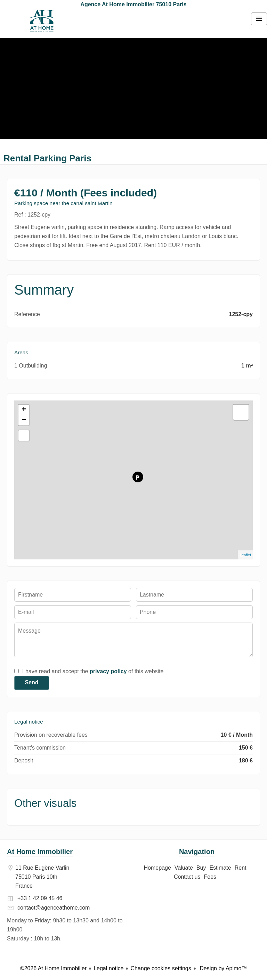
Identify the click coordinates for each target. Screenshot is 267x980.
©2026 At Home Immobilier (53, 968)
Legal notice (108, 968)
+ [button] (24, 410)
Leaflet (245, 555)
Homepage (42, 21)
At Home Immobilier (40, 852)
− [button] (24, 420)
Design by (223, 968)
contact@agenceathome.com (54, 908)
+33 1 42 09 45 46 (40, 898)
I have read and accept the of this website (93, 671)
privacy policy (108, 671)
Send (31, 682)
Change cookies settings (161, 968)
